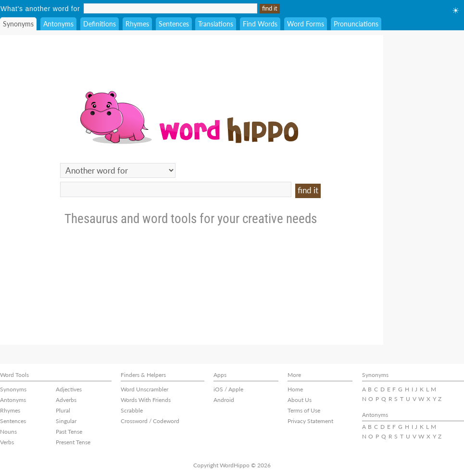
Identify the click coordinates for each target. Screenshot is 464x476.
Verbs (7, 442)
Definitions (100, 24)
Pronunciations (356, 24)
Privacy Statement (310, 421)
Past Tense (69, 432)
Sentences (174, 24)
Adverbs (66, 400)
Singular (66, 421)
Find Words (260, 24)
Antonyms (58, 24)
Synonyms (18, 24)
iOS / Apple (228, 389)
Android (224, 400)
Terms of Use (304, 410)
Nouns (8, 432)
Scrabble (132, 410)
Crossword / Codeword (150, 421)
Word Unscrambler (144, 389)
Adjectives (69, 389)
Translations (216, 24)
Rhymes (137, 24)
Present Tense (73, 442)
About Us (300, 400)
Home (295, 389)
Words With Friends (146, 400)
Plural (63, 410)
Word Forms (306, 24)
